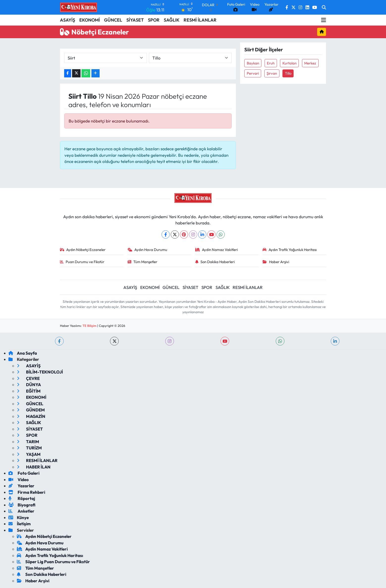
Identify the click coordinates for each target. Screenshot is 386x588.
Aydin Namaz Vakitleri (217, 250)
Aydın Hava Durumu (148, 250)
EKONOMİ (90, 20)
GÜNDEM (31, 410)
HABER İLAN (34, 467)
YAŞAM (29, 454)
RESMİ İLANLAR (200, 20)
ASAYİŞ (68, 20)
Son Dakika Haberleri (215, 262)
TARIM (28, 442)
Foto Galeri (24, 473)
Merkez (310, 63)
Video (19, 480)
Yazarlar (21, 486)
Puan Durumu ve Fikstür (82, 262)
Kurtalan (289, 63)
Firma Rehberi (27, 492)
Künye (19, 517)
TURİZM (29, 448)
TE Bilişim (89, 326)
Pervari (253, 73)
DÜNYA (29, 385)
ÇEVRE (28, 378)
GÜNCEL (113, 20)
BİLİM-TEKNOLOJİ (40, 372)
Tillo (288, 73)
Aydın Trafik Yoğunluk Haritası (290, 250)
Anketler (21, 511)
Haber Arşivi (276, 262)
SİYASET (135, 20)
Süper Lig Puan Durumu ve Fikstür (53, 562)
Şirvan (272, 73)
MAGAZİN (31, 416)
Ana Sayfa (23, 353)
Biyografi (22, 505)
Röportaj (22, 498)
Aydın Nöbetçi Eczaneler (83, 250)
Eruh (271, 63)
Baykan (253, 63)
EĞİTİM (29, 391)
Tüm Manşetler (143, 262)
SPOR (154, 20)
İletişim (20, 524)
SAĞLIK (172, 20)
